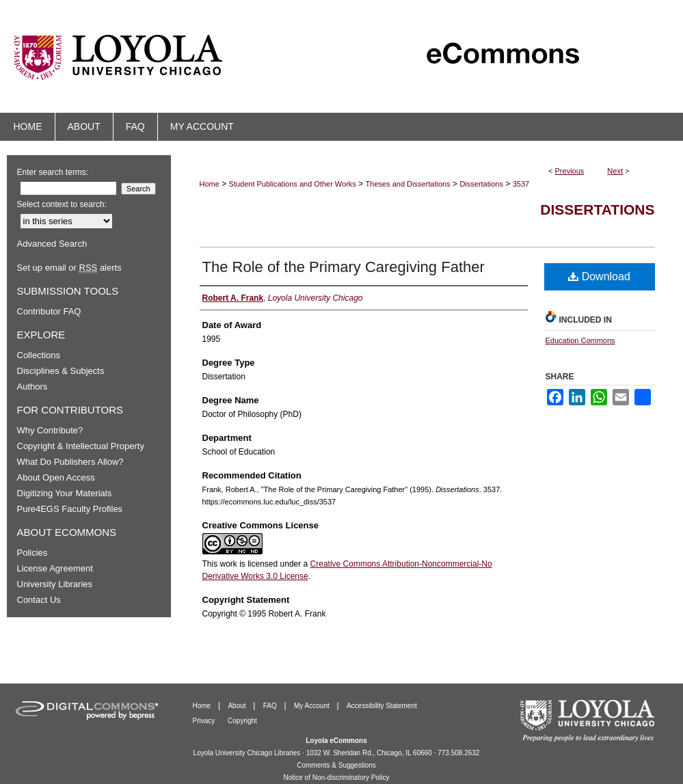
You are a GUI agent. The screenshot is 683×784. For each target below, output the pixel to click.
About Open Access (56, 477)
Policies (32, 553)
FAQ (271, 706)
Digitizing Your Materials (65, 493)
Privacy (205, 721)
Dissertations (481, 184)
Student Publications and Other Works (293, 184)
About (238, 706)
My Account (312, 706)
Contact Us (39, 600)
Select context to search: (62, 204)
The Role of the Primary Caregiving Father (344, 267)
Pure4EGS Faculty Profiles (70, 509)
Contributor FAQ (49, 311)
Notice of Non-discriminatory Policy (336, 778)
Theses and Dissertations (408, 184)
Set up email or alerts (69, 268)
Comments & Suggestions (336, 765)
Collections (39, 355)
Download (599, 276)
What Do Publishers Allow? (70, 462)
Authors (32, 387)
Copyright (242, 721)
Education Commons (580, 340)
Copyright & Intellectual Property (81, 446)
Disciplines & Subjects (61, 371)
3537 (521, 184)
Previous (570, 171)
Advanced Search (52, 244)
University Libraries (55, 584)
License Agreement (55, 568)
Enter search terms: (53, 172)
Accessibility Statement (382, 706)
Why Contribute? (50, 430)
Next (615, 171)
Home (210, 184)
